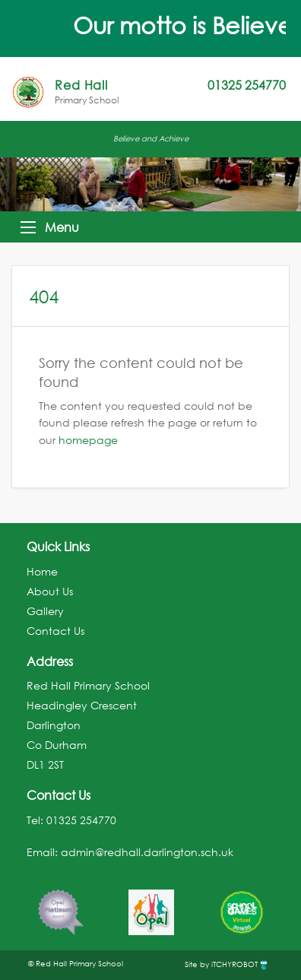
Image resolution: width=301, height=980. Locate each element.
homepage (88, 440)
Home (42, 571)
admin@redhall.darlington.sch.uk (147, 852)
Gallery (45, 611)
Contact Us (55, 631)
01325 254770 (81, 820)
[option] (60, 905)
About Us (50, 591)
